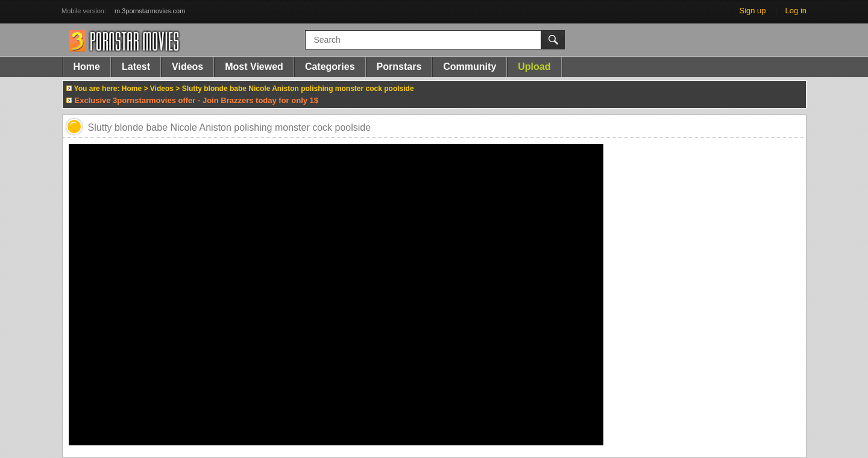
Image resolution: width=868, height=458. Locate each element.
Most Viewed (254, 67)
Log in (796, 11)
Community (470, 67)
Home (87, 67)
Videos (187, 67)
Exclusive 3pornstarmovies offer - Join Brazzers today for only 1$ (197, 100)
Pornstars (399, 67)
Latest (136, 67)
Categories (330, 67)
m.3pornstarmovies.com (150, 11)
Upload (534, 67)
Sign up (752, 11)
